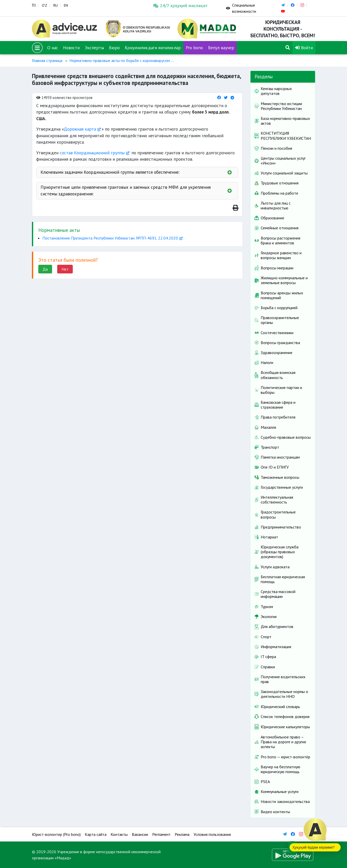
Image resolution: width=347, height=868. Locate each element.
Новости (71, 48)
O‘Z (45, 5)
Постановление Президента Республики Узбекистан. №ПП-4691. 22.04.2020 (110, 238)
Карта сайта (96, 834)
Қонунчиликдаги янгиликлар (153, 48)
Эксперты (94, 48)
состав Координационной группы (92, 153)
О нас (53, 48)
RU (56, 5)
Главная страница (47, 60)
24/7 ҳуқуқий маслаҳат (180, 5)
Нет (65, 269)
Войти (304, 48)
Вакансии (140, 834)
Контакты (119, 834)
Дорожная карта (80, 129)
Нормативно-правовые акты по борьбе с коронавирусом (120, 60)
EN (66, 5)
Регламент (161, 834)
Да (45, 269)
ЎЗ (34, 5)
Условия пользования (212, 834)
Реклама (182, 834)
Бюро (114, 48)
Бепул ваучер (221, 48)
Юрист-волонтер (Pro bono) (56, 834)
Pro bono (194, 48)
